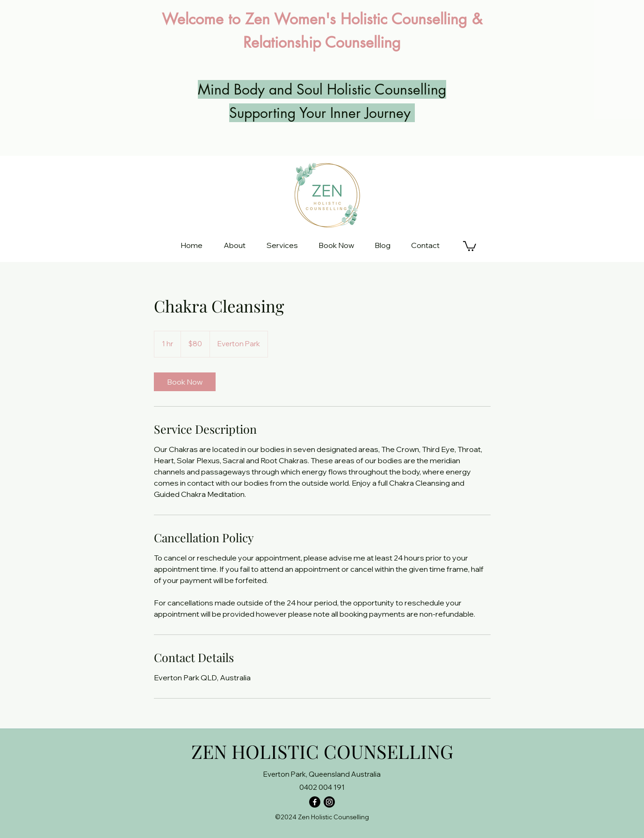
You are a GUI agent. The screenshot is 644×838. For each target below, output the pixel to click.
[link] (185, 382)
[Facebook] (315, 802)
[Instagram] (329, 802)
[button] (470, 246)
